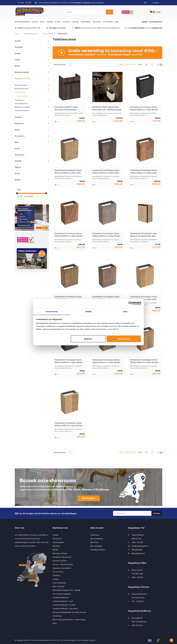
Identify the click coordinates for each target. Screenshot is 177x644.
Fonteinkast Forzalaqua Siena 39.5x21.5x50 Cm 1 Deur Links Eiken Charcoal (106, 172)
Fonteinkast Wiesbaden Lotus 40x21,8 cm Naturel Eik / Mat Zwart (144, 235)
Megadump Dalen (137, 562)
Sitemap (39, 640)
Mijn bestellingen (97, 538)
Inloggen (156, 3)
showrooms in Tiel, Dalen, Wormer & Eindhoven (96, 28)
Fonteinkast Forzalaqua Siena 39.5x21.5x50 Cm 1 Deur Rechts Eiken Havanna (107, 361)
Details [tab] (88, 311)
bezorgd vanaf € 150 (27, 28)
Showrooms (57, 538)
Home (17, 34)
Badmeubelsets (21, 85)
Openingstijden (58, 542)
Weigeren (88, 339)
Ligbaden (75, 22)
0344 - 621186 (25, 3)
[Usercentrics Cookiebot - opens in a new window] (130, 303)
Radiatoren (19, 123)
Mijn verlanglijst (96, 545)
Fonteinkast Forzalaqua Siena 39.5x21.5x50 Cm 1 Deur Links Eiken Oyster (69, 172)
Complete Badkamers (61, 597)
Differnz (18, 167)
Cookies (56, 578)
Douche (35, 22)
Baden (17, 66)
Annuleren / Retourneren (62, 556)
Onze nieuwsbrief (59, 582)
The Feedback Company (87, 640)
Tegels (42, 22)
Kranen (50, 22)
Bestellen (56, 545)
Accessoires (108, 22)
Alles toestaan (124, 339)
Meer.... (118, 22)
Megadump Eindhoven (140, 610)
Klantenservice (156, 22)
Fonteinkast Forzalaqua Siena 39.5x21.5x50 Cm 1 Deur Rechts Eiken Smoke (70, 424)
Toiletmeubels (48, 34)
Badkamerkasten (22, 89)
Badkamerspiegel (22, 72)
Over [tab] (125, 311)
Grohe (17, 173)
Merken (145, 22)
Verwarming (86, 22)
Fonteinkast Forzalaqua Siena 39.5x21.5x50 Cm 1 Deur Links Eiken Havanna (106, 298)
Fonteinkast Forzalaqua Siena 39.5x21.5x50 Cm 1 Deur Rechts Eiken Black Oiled (145, 109)
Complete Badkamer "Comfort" (64, 604)
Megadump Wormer (139, 586)
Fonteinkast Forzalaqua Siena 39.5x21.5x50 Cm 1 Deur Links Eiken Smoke (144, 298)
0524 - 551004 (137, 577)
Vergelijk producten (98, 549)
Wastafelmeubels (22, 110)
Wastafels (97, 22)
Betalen (56, 549)
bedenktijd (56, 28)
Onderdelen (20, 155)
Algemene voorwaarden (62, 567)
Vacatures (56, 575)
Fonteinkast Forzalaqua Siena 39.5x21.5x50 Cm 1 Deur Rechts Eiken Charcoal (70, 361)
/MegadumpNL (137, 549)
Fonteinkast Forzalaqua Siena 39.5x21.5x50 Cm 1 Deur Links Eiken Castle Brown (69, 298)
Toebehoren (20, 100)
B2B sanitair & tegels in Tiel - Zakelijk (66, 590)
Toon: (140, 64)
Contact (56, 534)
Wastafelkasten (21, 104)
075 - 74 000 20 (138, 601)
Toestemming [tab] (52, 311)
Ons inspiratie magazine (62, 593)
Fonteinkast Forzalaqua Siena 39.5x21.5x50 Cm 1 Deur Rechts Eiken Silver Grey (107, 235)
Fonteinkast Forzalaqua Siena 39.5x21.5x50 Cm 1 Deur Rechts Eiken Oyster (145, 361)
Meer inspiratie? (59, 586)
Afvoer (57, 22)
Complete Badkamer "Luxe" (63, 601)
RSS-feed (32, 640)
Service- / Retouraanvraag (63, 564)
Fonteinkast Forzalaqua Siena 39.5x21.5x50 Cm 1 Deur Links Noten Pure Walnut (144, 172)
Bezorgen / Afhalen (60, 553)
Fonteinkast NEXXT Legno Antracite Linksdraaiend (67, 109)
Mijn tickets (95, 542)
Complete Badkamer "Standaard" (65, 608)
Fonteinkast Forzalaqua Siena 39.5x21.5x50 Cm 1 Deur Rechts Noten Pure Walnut (70, 235)
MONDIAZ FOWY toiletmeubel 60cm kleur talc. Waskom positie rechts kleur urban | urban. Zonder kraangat (107, 109)
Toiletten (66, 22)
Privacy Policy (58, 571)
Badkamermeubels (22, 22)
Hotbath (18, 161)
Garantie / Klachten (60, 560)
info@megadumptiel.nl (140, 545)
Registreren (95, 534)
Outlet (17, 148)
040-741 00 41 (137, 625)
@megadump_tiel (138, 553)
